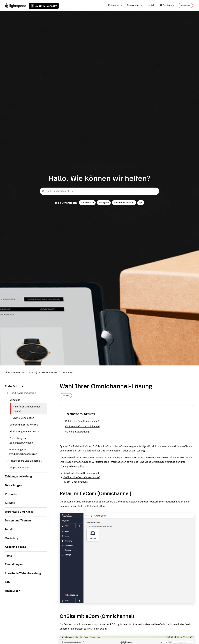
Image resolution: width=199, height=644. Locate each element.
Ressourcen (135, 5)
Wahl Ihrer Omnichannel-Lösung (27, 409)
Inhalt (9, 529)
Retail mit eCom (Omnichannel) (82, 421)
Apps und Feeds (15, 547)
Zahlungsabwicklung (18, 477)
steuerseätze (87, 203)
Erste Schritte (50, 373)
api (141, 203)
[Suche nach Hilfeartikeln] (99, 191)
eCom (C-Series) (44, 6)
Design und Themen (18, 521)
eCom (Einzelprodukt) (77, 432)
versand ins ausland (124, 203)
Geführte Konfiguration (21, 393)
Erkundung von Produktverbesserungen (22, 452)
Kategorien (115, 5)
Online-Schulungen (23, 418)
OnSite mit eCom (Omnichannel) (83, 427)
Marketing (12, 538)
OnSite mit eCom (97, 629)
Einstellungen (14, 565)
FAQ (8, 582)
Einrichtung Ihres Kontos (22, 425)
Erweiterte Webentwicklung (23, 573)
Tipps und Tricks (18, 468)
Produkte (11, 494)
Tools (8, 556)
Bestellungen (14, 486)
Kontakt (151, 5)
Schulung (68, 373)
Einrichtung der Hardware (23, 432)
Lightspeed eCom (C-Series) (21, 373)
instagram (104, 203)
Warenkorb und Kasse (19, 512)
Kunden (10, 503)
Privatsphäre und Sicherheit (24, 461)
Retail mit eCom (96, 506)
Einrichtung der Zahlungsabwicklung (20, 441)
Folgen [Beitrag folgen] (66, 395)
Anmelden (185, 6)
